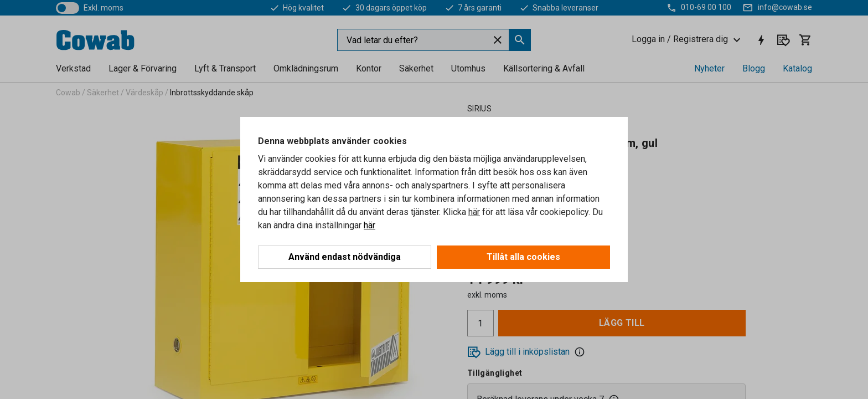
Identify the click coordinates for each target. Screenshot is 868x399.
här (474, 212)
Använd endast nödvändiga (345, 257)
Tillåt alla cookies (523, 257)
